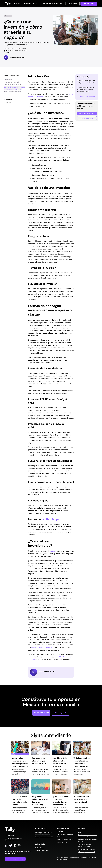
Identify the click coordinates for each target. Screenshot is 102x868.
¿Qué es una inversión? (11, 82)
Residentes (27, 4)
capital (53, 551)
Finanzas (8, 16)
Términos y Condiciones (89, 857)
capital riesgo (50, 519)
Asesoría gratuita (61, 713)
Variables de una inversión (12, 85)
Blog (62, 4)
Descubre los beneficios (87, 97)
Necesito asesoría (87, 118)
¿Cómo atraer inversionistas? (13, 92)
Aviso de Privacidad (62, 860)
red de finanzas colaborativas (42, 647)
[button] (37, 4)
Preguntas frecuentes (50, 4)
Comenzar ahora (89, 4)
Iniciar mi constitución (87, 113)
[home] (8, 4)
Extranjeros (17, 4)
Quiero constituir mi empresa (15, 859)
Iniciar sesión (73, 4)
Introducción (8, 80)
